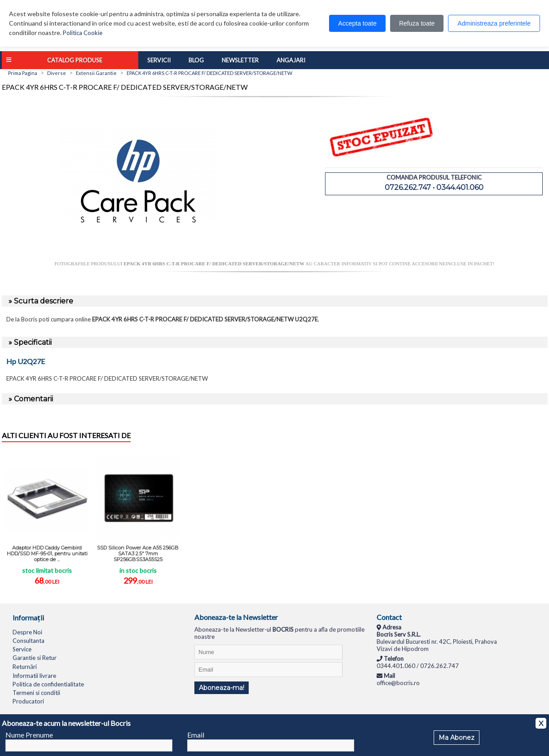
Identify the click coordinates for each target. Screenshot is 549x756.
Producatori (28, 701)
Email (196, 735)
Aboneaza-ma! (222, 688)
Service (22, 649)
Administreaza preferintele (494, 23)
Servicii (159, 60)
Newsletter (240, 60)
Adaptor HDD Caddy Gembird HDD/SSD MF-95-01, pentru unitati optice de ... (47, 554)
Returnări (25, 667)
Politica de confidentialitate (48, 684)
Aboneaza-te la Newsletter (236, 617)
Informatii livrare (34, 676)
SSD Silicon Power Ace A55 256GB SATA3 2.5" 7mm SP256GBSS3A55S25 (138, 554)
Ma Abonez (457, 738)
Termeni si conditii (36, 693)
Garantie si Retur (35, 658)
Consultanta (29, 641)
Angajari (291, 60)
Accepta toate (357, 23)
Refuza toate (417, 23)
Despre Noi (27, 632)
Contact (389, 617)
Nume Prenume (29, 735)
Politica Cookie (83, 33)
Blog (196, 60)
